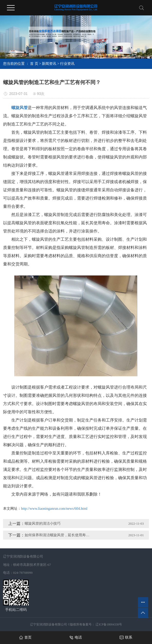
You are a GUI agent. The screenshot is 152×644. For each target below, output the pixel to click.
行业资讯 (67, 64)
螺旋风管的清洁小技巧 (43, 524)
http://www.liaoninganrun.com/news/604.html (54, 509)
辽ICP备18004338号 (108, 624)
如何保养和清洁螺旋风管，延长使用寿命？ (59, 535)
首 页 (34, 64)
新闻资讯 (49, 64)
